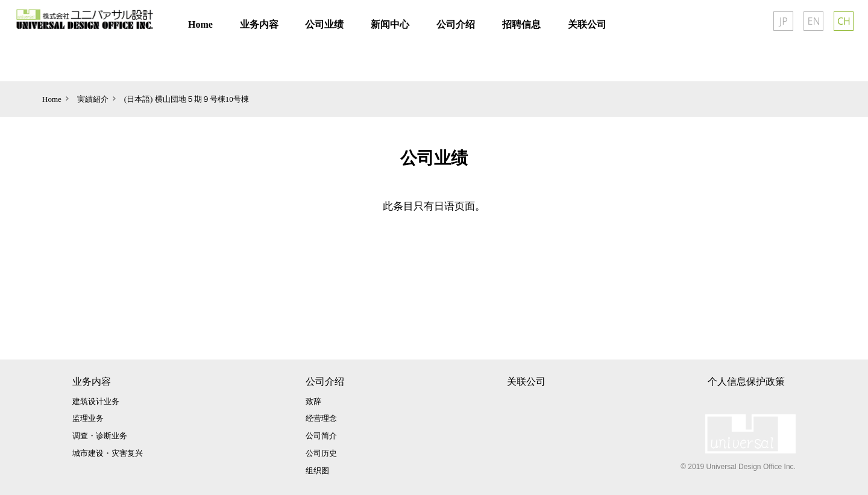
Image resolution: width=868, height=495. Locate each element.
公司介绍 (325, 381)
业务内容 (92, 381)
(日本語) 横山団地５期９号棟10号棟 (187, 99)
